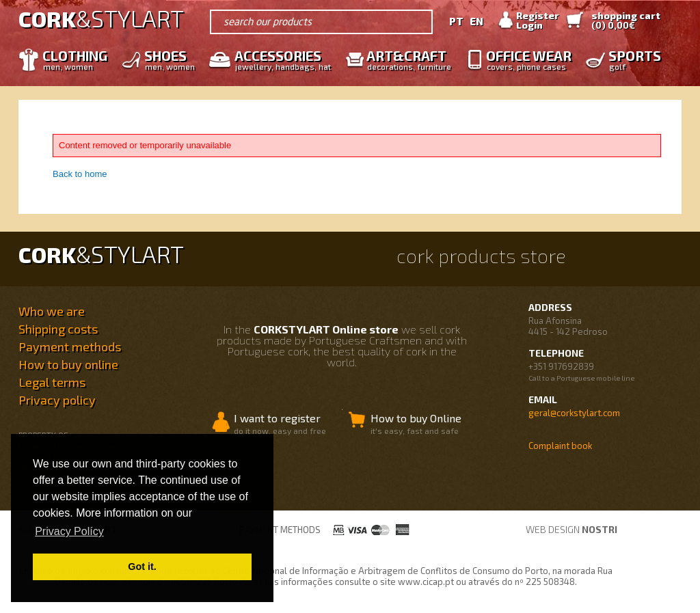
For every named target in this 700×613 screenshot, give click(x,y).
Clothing (71, 59)
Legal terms (52, 382)
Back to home (80, 174)
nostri (600, 529)
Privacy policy (57, 400)
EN (476, 21)
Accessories (279, 59)
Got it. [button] (142, 567)
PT (456, 21)
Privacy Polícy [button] (69, 531)
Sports (631, 59)
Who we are (52, 311)
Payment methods (70, 346)
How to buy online (68, 364)
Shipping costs (58, 329)
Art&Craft (405, 59)
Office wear (525, 59)
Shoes (166, 59)
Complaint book (560, 446)
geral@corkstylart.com (574, 413)
